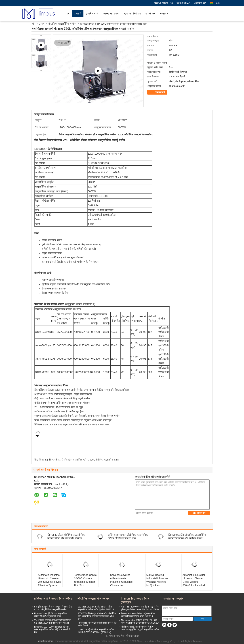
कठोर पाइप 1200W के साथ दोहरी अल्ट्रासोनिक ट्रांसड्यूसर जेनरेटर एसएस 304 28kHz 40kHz (140, 608)
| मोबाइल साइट (132, 636)
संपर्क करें (151, 13)
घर (68, 13)
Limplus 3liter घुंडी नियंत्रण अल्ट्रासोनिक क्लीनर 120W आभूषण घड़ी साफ (51, 615)
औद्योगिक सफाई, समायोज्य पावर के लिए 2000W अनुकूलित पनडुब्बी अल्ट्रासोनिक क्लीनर (140, 628)
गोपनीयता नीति (45, 641)
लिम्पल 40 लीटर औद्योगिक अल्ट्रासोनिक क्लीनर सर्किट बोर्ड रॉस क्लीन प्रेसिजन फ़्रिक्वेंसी (66, 538)
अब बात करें (200, 3)
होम (34, 24)
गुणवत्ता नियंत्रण (132, 13)
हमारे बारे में (92, 13)
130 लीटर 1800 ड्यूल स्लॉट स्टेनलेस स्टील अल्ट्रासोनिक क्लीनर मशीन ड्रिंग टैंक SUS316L (96, 608)
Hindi (218, 3)
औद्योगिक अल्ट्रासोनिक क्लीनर (62, 24)
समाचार (164, 13)
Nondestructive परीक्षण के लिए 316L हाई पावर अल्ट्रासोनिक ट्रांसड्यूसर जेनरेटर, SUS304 (140, 621)
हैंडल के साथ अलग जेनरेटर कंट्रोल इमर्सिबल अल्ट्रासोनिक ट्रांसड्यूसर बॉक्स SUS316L (138, 615)
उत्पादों (78, 13)
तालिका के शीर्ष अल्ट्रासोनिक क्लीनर (53, 599)
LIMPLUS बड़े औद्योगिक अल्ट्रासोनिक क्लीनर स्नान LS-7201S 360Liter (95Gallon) (96, 631)
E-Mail (110, 636)
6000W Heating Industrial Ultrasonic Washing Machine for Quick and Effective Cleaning (158, 582)
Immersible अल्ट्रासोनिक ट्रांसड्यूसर (135, 600)
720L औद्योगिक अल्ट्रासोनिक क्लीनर (104, 460)
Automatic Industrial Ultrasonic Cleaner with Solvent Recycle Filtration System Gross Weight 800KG (50, 584)
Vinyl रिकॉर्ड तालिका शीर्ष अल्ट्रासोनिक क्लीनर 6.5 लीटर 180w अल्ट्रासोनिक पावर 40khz (52, 621)
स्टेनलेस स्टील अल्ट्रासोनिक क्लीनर (75, 460)
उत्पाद (42, 24)
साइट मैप (120, 636)
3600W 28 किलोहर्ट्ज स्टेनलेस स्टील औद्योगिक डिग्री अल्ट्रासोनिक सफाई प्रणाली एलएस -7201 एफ (97, 616)
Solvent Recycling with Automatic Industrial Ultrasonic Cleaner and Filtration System (121, 582)
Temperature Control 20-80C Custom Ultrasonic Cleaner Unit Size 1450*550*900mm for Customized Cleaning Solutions (86, 585)
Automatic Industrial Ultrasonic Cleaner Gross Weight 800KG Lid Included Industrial (194, 582)
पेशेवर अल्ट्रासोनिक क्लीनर (49, 460)
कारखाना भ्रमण (111, 13)
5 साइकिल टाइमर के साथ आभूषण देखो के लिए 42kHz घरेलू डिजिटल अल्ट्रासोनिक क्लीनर (53, 608)
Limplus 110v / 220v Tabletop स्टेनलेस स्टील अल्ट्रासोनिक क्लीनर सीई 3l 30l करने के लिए (52, 630)
